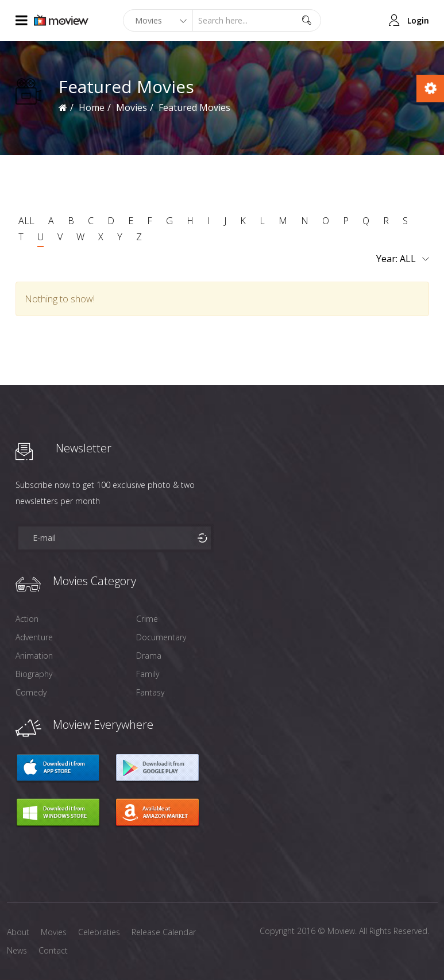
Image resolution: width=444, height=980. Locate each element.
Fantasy (150, 692)
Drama (149, 656)
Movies (132, 107)
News (17, 950)
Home (92, 107)
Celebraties (99, 932)
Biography (34, 674)
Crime (147, 619)
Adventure (34, 637)
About (18, 932)
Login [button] (418, 20)
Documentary (161, 637)
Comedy (31, 692)
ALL (26, 221)
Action (27, 619)
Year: (403, 259)
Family (148, 674)
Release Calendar (164, 932)
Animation (34, 656)
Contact (53, 950)
